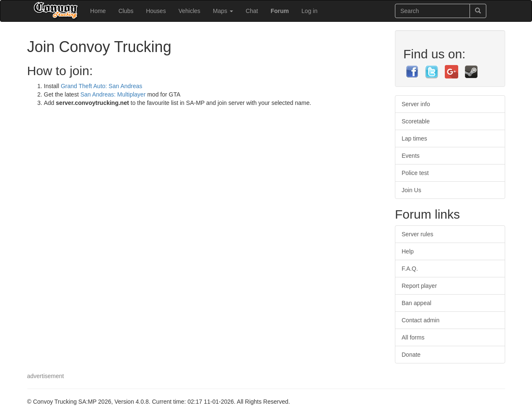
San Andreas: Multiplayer (114, 94)
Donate (411, 355)
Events (411, 156)
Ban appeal (417, 303)
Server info (416, 104)
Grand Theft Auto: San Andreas (101, 86)
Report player (419, 286)
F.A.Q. (410, 269)
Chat (252, 11)
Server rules (417, 234)
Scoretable (416, 121)
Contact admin (420, 320)
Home (98, 11)
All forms (413, 337)
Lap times (414, 138)
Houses (156, 11)
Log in (309, 11)
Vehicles (189, 11)
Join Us (411, 190)
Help (408, 251)
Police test (415, 173)
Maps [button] (223, 11)
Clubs (126, 11)
